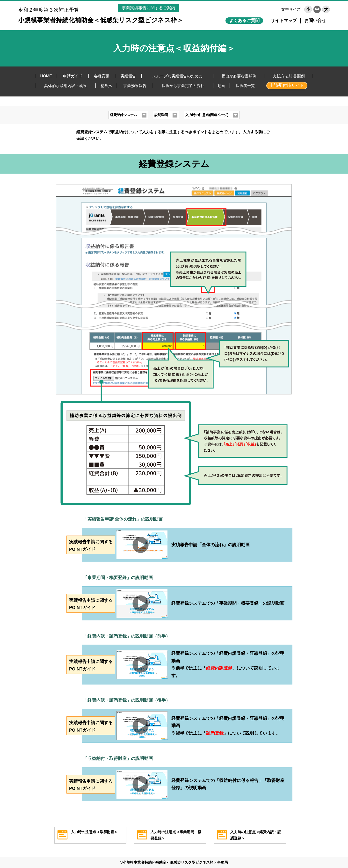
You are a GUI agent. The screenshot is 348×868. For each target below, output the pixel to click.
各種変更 (102, 76)
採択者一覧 (245, 86)
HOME (46, 76)
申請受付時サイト (287, 85)
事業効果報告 (135, 86)
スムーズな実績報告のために (177, 76)
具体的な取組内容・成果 (65, 86)
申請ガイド (73, 76)
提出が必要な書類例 (239, 76)
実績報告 (128, 76)
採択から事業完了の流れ (183, 86)
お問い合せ (315, 21)
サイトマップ (284, 21)
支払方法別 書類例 (289, 76)
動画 (221, 86)
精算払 (106, 86)
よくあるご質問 (244, 21)
